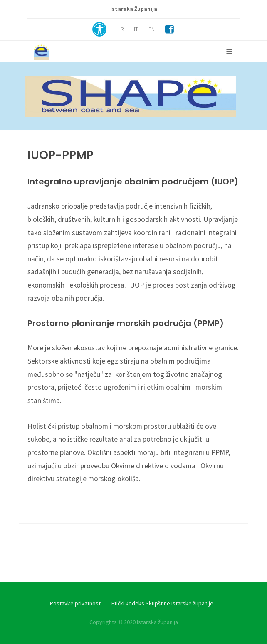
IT (136, 29)
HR (120, 29)
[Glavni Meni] (229, 52)
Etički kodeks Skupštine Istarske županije (162, 603)
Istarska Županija (134, 9)
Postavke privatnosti (76, 603)
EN (152, 29)
